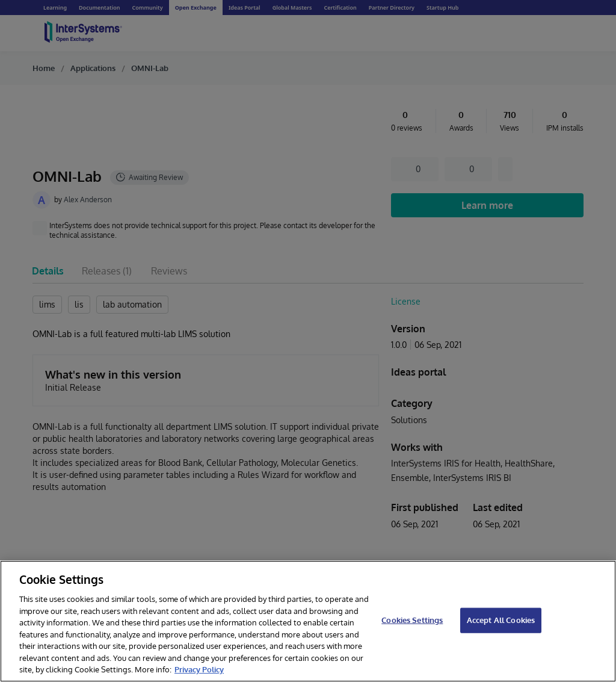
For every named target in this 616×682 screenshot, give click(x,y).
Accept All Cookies (501, 620)
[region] (308, 621)
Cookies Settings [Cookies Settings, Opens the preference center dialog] (412, 620)
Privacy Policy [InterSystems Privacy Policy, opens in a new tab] (199, 669)
